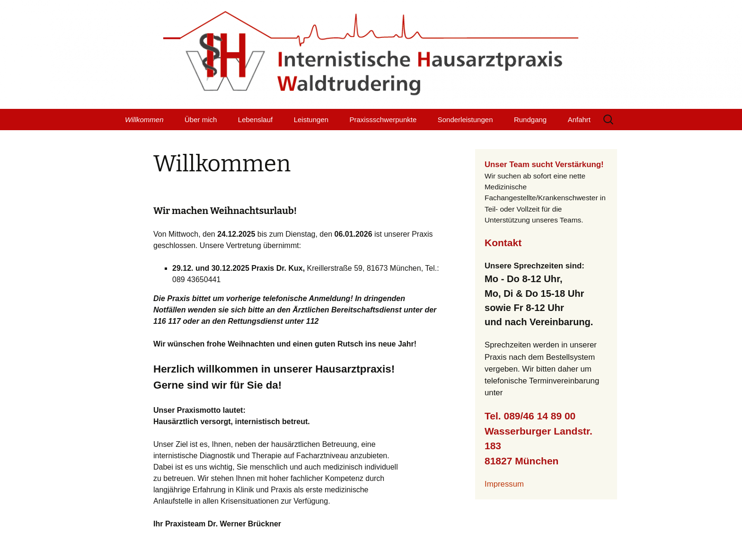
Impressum (504, 484)
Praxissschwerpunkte (383, 120)
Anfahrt (579, 120)
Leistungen (311, 120)
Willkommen (144, 120)
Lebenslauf (255, 120)
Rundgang (530, 120)
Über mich (201, 120)
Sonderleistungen (465, 120)
